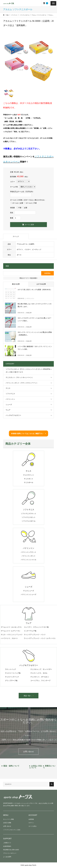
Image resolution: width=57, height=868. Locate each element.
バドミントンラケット (29, 552)
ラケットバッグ (10, 669)
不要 (19, 208)
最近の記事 (16, 284)
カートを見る (33, 826)
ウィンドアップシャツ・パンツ (35, 635)
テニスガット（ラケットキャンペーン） (20, 377)
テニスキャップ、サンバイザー (41, 669)
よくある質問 (7, 857)
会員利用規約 (7, 846)
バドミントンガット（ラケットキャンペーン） (22, 383)
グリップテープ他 (11, 681)
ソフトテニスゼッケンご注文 (12, 830)
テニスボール (29, 482)
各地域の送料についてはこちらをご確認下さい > (28, 434)
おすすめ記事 (41, 284)
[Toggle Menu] (53, 3)
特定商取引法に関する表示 (11, 850)
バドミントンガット (29, 556)
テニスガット (29, 479)
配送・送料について (11, 766)
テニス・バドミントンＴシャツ (12, 635)
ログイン (31, 823)
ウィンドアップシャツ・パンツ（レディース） (40, 638)
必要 (25, 208)
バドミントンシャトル (29, 560)
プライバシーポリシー (10, 853)
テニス (8, 388)
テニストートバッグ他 (13, 673)
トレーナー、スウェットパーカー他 (36, 627)
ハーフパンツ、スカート (9, 638)
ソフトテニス (10, 394)
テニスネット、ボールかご (40, 677)
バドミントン (10, 399)
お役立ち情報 (7, 823)
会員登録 (31, 819)
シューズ (9, 405)
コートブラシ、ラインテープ (40, 681)
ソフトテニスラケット (29, 514)
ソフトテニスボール (29, 521)
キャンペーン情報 (8, 819)
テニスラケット (29, 475)
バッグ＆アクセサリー (13, 415)
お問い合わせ (29, 752)
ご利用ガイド (7, 843)
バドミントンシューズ (29, 594)
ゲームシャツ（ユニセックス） (12, 627)
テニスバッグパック (12, 677)
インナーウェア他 (30, 631)
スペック (16, 236)
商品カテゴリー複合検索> (28, 278)
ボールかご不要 (30, 203)
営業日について (49, 767)
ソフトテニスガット (29, 517)
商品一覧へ (28, 696)
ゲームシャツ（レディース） (11, 631)
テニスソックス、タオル (39, 673)
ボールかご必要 (17, 203)
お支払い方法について (36, 767)
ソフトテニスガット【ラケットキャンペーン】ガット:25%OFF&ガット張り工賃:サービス (28, 371)
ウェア (8, 410)
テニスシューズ (29, 591)
